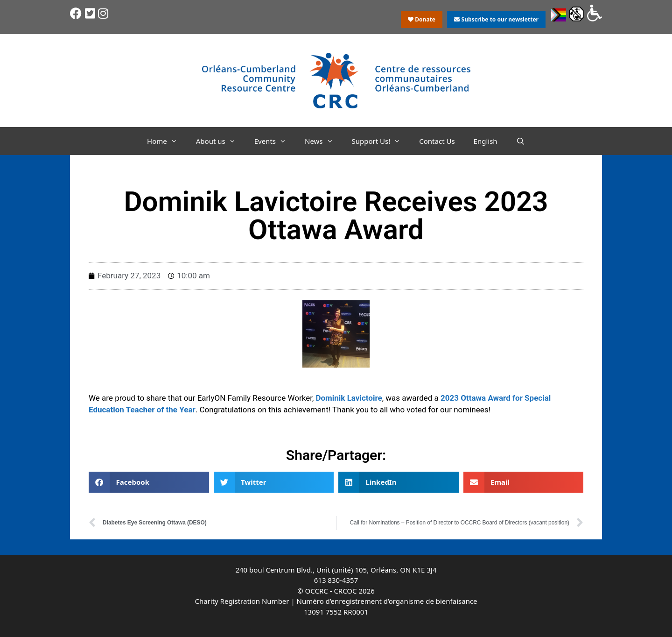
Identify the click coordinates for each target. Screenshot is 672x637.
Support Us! (381, 141)
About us (220, 141)
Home (167, 141)
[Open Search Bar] (521, 141)
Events (275, 141)
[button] (149, 482)
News (324, 141)
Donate (422, 19)
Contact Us (437, 141)
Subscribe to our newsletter (496, 19)
